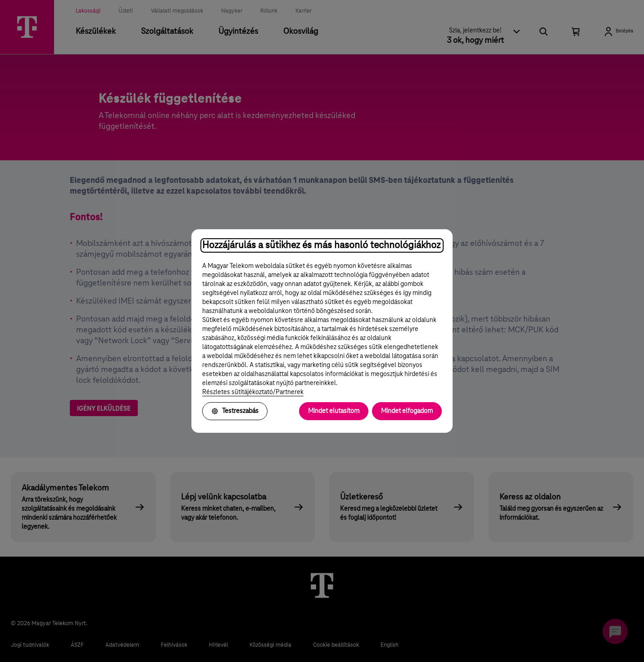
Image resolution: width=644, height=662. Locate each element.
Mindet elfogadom (407, 411)
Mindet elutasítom (334, 411)
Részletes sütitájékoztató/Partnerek (253, 392)
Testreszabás (235, 411)
